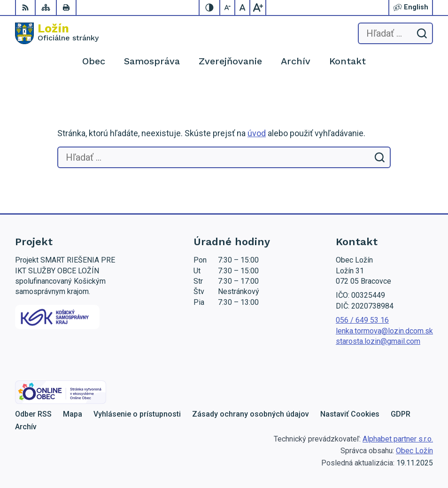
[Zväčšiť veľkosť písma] (258, 8)
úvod (257, 133)
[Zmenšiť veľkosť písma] (228, 8)
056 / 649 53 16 (362, 320)
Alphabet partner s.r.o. (398, 439)
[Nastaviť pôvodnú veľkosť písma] (243, 8)
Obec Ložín (414, 451)
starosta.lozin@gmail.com (378, 341)
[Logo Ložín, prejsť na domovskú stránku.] (57, 33)
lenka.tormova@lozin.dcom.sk (384, 331)
